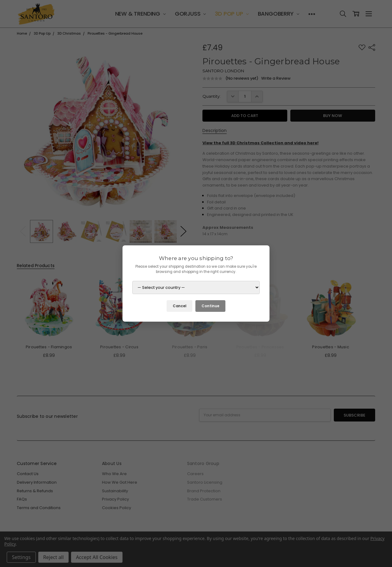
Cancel (179, 306)
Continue (210, 306)
